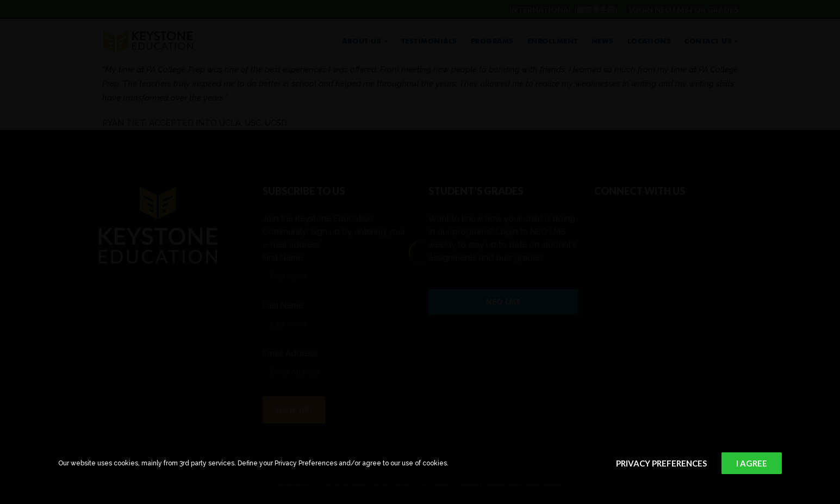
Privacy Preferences (661, 463)
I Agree (752, 463)
